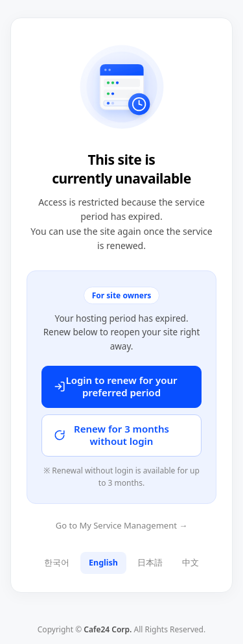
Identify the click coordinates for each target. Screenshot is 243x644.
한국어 (57, 563)
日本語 (150, 563)
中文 (191, 563)
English (103, 563)
